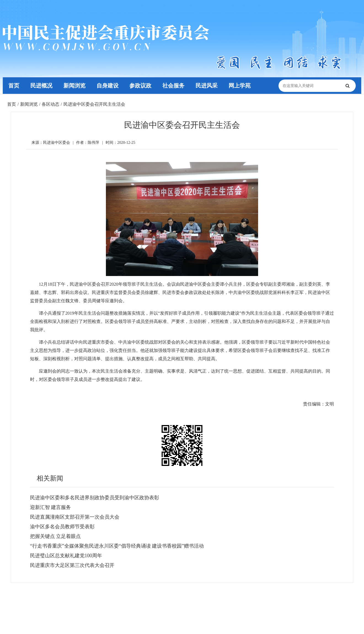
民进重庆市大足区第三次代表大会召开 (72, 565)
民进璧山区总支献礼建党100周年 (66, 556)
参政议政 (141, 86)
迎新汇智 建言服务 (51, 507)
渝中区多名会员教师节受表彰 (62, 527)
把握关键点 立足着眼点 (56, 536)
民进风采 (207, 86)
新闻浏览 (74, 86)
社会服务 (173, 86)
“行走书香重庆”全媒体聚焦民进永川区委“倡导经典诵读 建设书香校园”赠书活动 (117, 546)
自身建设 (108, 86)
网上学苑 (240, 86)
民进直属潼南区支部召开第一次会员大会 (75, 517)
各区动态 (50, 104)
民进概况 (41, 86)
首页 (14, 86)
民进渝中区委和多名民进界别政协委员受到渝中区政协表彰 (95, 498)
